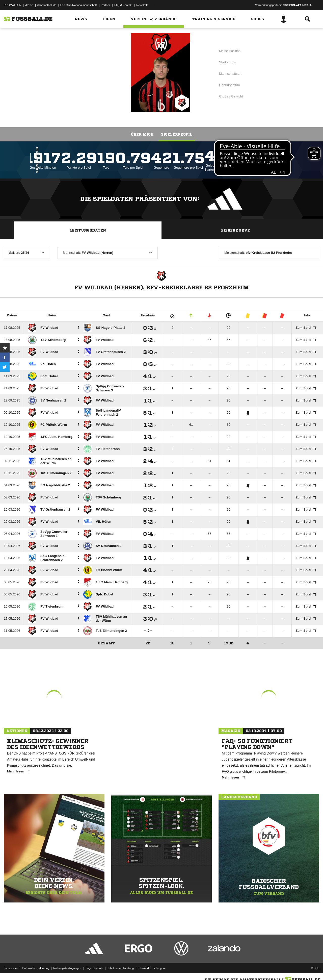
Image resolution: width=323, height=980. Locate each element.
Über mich (142, 134)
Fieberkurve (235, 230)
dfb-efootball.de (47, 5)
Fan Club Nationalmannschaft (79, 5)
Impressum (11, 968)
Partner (105, 5)
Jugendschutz (94, 968)
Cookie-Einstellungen (152, 968)
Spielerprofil (177, 134)
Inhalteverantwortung (121, 968)
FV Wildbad (91, 72)
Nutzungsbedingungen (67, 968)
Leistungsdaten (88, 230)
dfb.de (29, 5)
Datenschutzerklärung (36, 968)
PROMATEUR (12, 5)
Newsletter (143, 5)
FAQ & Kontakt (123, 5)
